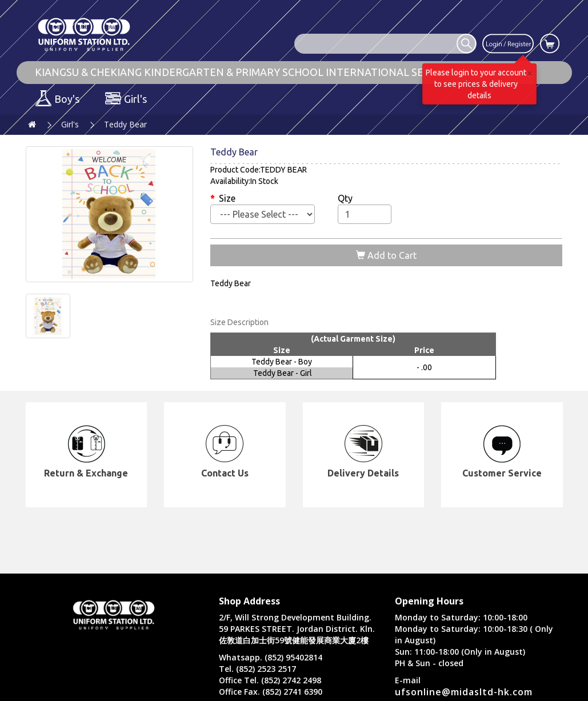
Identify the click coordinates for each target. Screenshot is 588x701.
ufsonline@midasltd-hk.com (464, 692)
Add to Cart (386, 255)
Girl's (70, 124)
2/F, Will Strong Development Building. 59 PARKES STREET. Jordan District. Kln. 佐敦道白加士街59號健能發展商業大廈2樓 (297, 629)
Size (227, 198)
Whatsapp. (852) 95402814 (271, 657)
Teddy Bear (125, 124)
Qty (345, 198)
